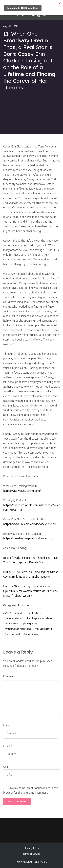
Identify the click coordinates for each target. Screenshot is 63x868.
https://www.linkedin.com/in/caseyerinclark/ (31, 524)
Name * (8, 725)
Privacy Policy (32, 848)
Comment (9, 675)
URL (6, 767)
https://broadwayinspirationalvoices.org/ (28, 538)
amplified (21, 613)
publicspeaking (30, 623)
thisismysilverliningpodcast (19, 628)
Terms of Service (32, 854)
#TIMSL (8, 613)
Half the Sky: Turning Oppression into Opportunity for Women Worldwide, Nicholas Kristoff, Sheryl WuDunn (30, 591)
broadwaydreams (14, 618)
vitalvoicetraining (44, 628)
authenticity (35, 613)
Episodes (24, 605)
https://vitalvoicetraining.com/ (22, 491)
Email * (8, 746)
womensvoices (32, 633)
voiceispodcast (13, 633)
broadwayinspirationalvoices (40, 618)
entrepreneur (12, 623)
